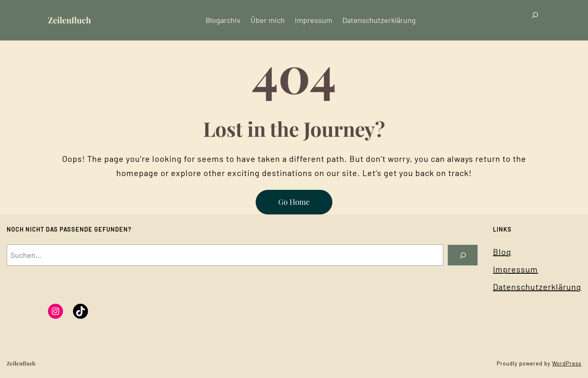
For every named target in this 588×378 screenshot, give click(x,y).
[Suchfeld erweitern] (535, 20)
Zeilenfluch (69, 20)
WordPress (567, 363)
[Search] (463, 255)
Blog (502, 252)
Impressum (515, 269)
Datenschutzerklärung (537, 287)
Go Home (294, 202)
